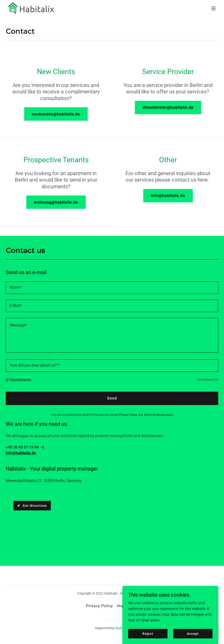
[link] (32, 8)
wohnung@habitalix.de (56, 202)
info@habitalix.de (168, 196)
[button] (213, 8)
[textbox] (112, 288)
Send (112, 398)
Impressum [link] (127, 606)
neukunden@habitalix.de (56, 114)
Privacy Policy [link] (128, 415)
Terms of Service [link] (154, 415)
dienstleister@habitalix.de (168, 107)
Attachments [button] (20, 380)
